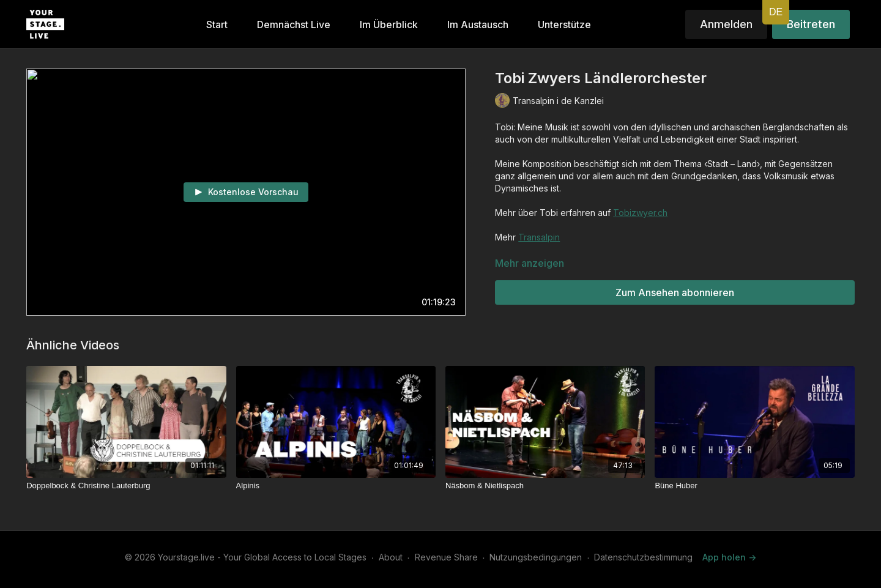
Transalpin (539, 237)
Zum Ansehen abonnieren (675, 292)
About (391, 557)
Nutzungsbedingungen (536, 557)
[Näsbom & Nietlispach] (545, 486)
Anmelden (726, 24)
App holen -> (729, 557)
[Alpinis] (336, 486)
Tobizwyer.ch (640, 213)
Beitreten (811, 24)
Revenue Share (446, 557)
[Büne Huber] (754, 486)
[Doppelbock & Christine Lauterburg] (126, 486)
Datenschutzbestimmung (643, 557)
